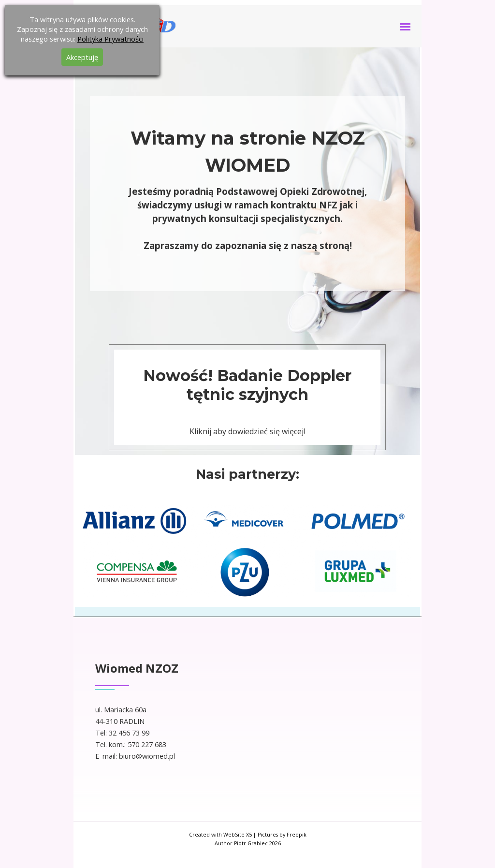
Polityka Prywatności (110, 39)
